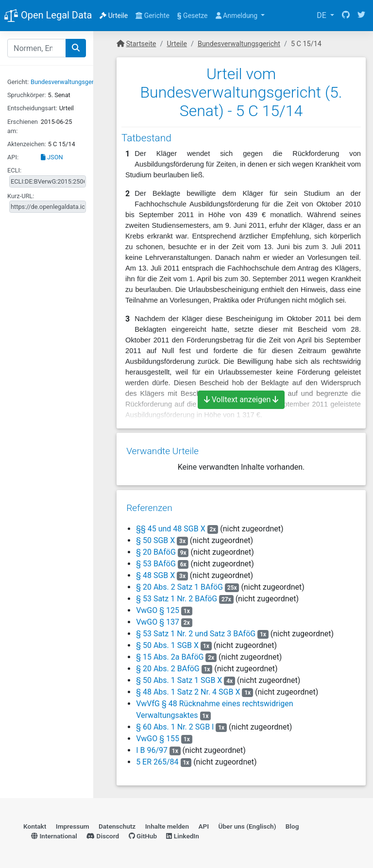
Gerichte (153, 16)
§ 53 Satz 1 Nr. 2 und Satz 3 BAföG (196, 629)
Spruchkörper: (26, 95)
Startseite (141, 44)
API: (13, 157)
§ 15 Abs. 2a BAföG (170, 653)
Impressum (73, 822)
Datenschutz (117, 822)
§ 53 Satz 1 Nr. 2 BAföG (177, 594)
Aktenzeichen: (27, 144)
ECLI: (14, 170)
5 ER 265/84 (157, 757)
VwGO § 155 (159, 734)
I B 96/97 (152, 746)
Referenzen (149, 503)
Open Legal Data (48, 16)
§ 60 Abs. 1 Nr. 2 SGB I (175, 723)
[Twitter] (361, 16)
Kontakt (35, 822)
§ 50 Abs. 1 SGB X (167, 641)
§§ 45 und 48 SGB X (171, 524)
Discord (103, 832)
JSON (52, 157)
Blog (292, 822)
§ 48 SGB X (155, 571)
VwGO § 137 (159, 618)
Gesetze (193, 16)
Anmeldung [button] (237, 16)
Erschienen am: (23, 126)
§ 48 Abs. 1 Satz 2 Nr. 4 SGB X (188, 688)
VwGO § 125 (159, 606)
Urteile (114, 16)
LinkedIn (182, 832)
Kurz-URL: (21, 196)
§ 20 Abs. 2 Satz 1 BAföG (179, 583)
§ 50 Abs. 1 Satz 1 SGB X (179, 676)
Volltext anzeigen (241, 400)
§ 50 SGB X (155, 536)
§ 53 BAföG (156, 559)
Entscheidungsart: (32, 108)
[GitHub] (346, 16)
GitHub (143, 832)
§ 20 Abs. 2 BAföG (168, 664)
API (203, 822)
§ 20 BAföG (156, 548)
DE (322, 15)
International (54, 832)
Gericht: (18, 82)
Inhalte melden (167, 822)
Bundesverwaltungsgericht (67, 82)
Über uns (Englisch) (247, 822)
